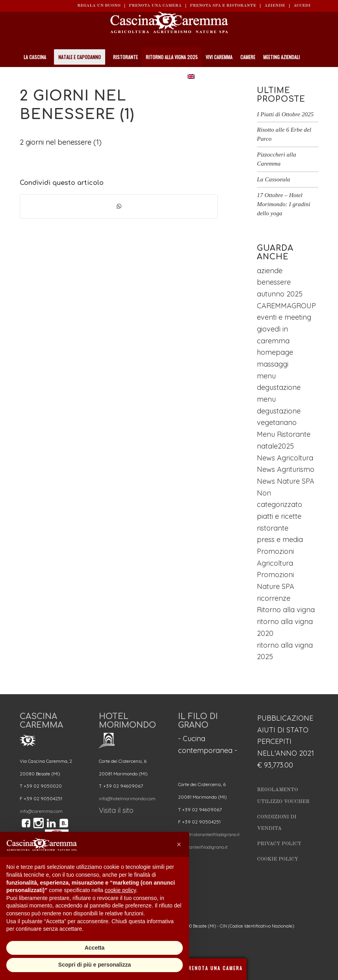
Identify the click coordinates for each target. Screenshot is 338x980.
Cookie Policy (278, 859)
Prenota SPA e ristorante (223, 6)
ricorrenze (274, 598)
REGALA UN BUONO (99, 6)
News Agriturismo (286, 469)
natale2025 (275, 446)
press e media (280, 539)
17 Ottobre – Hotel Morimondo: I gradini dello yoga (283, 204)
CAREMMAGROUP (286, 306)
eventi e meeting (284, 317)
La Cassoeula (273, 179)
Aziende (275, 6)
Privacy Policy (279, 844)
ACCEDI (302, 6)
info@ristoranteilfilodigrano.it (209, 834)
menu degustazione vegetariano (279, 411)
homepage (275, 352)
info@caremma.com (41, 811)
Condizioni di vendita (277, 823)
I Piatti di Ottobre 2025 (285, 114)
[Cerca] (315, 77)
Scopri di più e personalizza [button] (95, 965)
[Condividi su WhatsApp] (119, 207)
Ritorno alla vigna (286, 610)
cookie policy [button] (120, 890)
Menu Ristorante (284, 434)
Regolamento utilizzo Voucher (283, 796)
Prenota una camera (155, 6)
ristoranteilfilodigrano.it (203, 847)
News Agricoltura (285, 458)
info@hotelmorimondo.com (127, 798)
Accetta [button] (95, 948)
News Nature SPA (286, 481)
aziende (270, 271)
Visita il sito (116, 810)
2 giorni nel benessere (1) (61, 142)
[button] (179, 844)
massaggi (273, 364)
